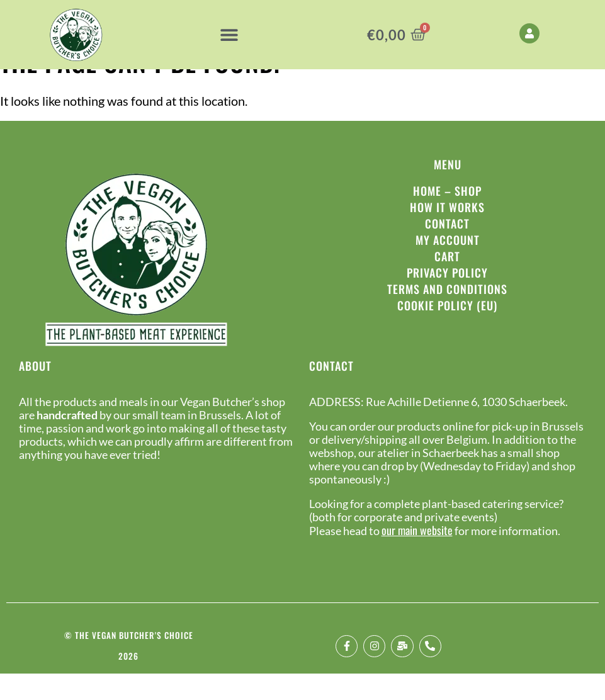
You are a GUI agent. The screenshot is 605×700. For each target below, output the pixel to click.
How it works (447, 234)
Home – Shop (447, 217)
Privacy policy (447, 299)
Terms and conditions (447, 315)
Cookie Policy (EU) (447, 332)
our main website (417, 556)
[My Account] (529, 33)
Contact (447, 250)
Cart (447, 283)
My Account (448, 266)
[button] (229, 35)
